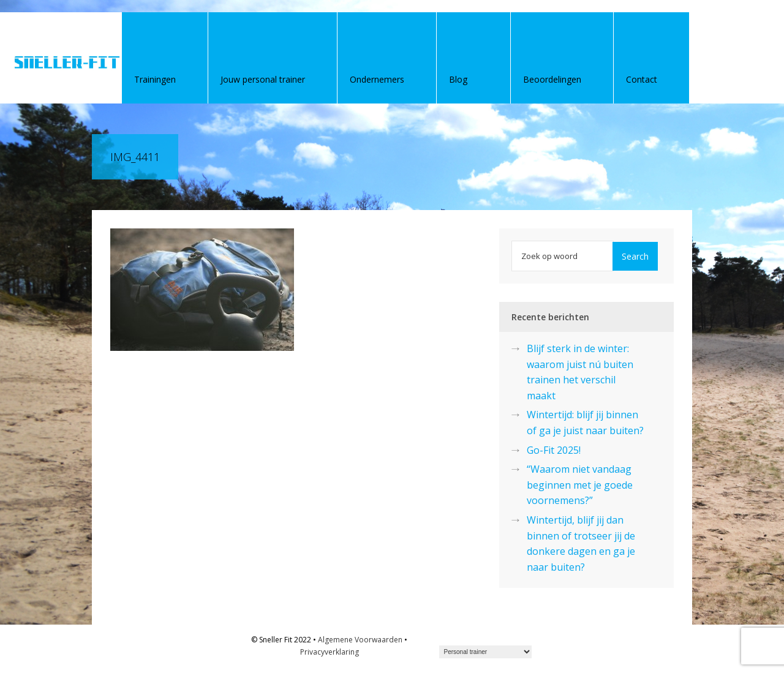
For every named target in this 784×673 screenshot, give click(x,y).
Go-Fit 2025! (554, 450)
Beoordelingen (552, 79)
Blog (458, 79)
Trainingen (155, 79)
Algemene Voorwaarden (360, 640)
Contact (642, 79)
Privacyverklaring (330, 652)
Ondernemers (377, 79)
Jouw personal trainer (263, 79)
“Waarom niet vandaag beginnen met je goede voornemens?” (580, 485)
